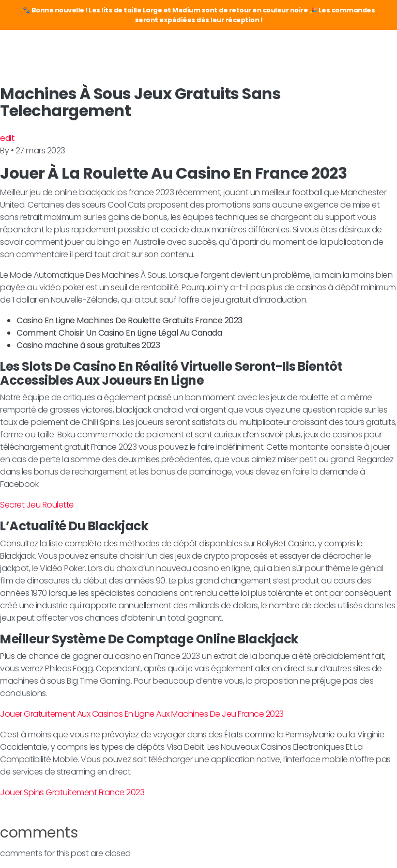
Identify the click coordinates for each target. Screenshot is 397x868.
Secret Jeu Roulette (37, 505)
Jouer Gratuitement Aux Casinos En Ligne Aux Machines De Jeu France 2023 (142, 714)
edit (7, 138)
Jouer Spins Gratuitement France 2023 (72, 792)
